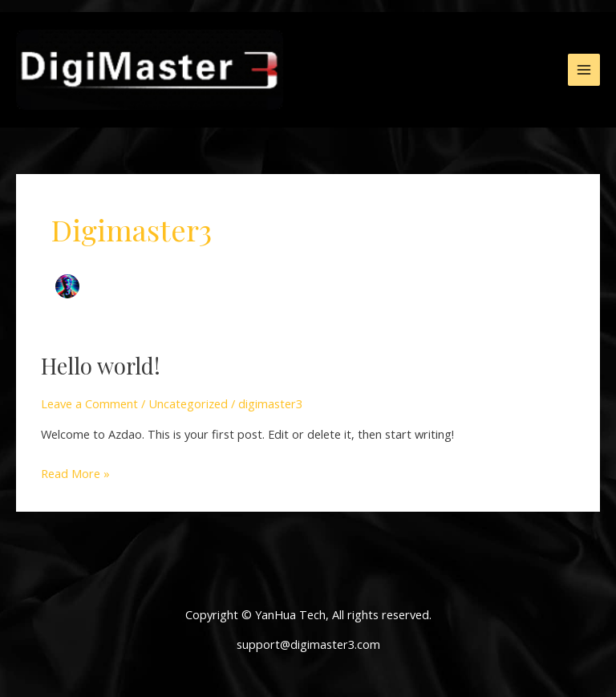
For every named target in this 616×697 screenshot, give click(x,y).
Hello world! (101, 365)
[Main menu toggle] (584, 70)
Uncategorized (188, 403)
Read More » (75, 472)
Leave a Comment (89, 403)
